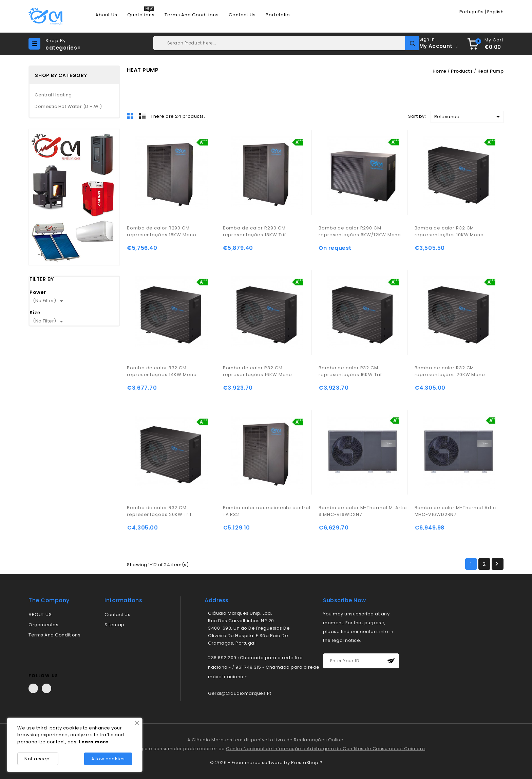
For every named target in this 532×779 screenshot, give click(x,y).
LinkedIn (46, 688)
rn (91, 742)
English (496, 12)
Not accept (38, 759)
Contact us (242, 15)
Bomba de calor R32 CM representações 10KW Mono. (450, 231)
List (142, 116)
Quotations (141, 15)
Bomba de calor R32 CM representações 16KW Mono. (258, 371)
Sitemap (115, 625)
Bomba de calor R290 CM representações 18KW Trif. (255, 231)
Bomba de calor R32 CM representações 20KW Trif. (160, 511)
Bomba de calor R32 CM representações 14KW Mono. (163, 371)
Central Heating (53, 95)
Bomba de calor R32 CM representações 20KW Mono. (451, 371)
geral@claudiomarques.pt (240, 693)
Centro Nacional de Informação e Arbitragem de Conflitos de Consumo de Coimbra (326, 749)
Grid (130, 116)
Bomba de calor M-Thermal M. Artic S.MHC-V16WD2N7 (363, 511)
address (217, 600)
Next (497, 564)
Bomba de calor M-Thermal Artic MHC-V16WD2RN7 (455, 511)
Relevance (468, 117)
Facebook (33, 688)
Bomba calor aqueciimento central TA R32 (267, 511)
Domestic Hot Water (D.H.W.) (68, 106)
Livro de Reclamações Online (309, 740)
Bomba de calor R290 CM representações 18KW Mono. (162, 231)
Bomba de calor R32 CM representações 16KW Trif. (351, 371)
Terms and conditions (192, 15)
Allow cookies (108, 759)
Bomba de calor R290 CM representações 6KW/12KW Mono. (360, 231)
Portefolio (278, 15)
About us (106, 15)
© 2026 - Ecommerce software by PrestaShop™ (266, 763)
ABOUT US (40, 615)
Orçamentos (43, 625)
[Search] (286, 43)
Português (472, 12)
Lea (83, 742)
